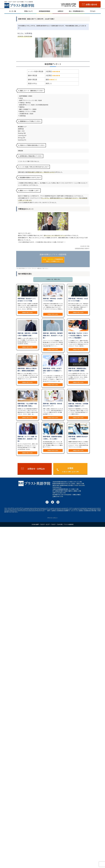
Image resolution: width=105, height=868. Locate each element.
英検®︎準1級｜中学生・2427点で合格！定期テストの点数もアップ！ (52, 371)
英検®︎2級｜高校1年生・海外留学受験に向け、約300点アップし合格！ (53, 335)
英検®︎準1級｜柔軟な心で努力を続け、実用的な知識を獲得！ (27, 369)
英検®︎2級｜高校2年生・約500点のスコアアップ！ (52, 405)
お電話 (70, 470)
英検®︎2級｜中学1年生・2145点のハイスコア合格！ (53, 300)
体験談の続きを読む (28, 312)
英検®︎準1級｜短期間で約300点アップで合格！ (78, 438)
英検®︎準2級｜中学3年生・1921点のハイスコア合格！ (78, 300)
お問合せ (61, 11)
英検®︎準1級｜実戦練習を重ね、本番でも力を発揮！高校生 (78, 369)
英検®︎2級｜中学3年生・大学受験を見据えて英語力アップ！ (78, 405)
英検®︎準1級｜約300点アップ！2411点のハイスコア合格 (27, 300)
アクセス (93, 11)
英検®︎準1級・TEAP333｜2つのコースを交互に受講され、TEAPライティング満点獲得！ (78, 335)
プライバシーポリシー (52, 518)
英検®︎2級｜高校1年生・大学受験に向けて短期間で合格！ (27, 334)
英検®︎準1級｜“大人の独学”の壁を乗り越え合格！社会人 (27, 405)
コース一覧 (12, 11)
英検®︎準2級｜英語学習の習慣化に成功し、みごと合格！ (52, 438)
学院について (28, 11)
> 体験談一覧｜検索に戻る (53, 279)
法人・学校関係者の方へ (77, 11)
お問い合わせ (91, 4)
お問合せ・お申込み (36, 469)
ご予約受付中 (53, 260)
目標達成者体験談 (44, 11)
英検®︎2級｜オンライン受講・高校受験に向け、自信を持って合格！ (27, 439)
